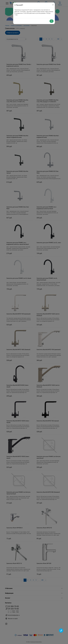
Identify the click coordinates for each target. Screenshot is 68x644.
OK (52, 21)
